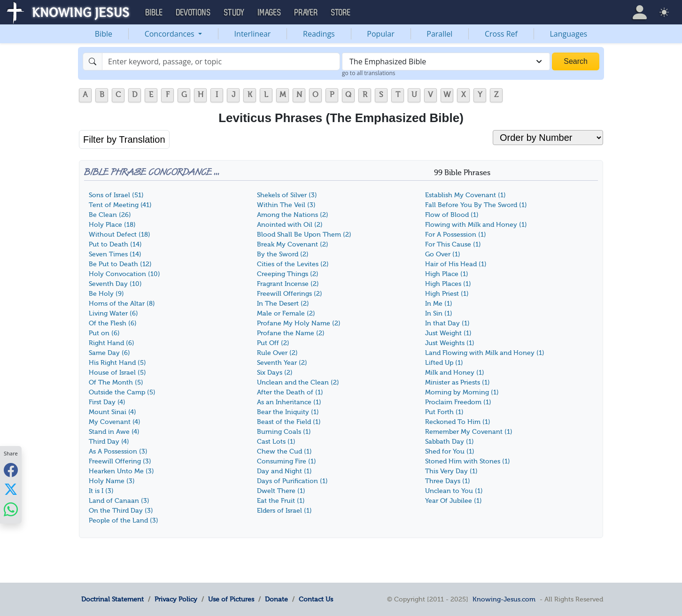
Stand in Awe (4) (114, 432)
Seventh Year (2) (282, 363)
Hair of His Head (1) (456, 264)
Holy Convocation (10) (124, 274)
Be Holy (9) (106, 294)
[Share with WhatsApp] (11, 509)
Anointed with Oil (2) (290, 225)
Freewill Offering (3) (120, 461)
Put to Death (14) (115, 244)
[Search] (221, 62)
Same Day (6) (109, 353)
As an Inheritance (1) (289, 402)
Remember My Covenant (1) (469, 432)
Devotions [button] (194, 13)
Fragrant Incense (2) (288, 284)
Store (341, 13)
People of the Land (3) (124, 520)
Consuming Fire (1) (287, 461)
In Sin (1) (439, 313)
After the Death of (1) (290, 392)
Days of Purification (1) (292, 481)
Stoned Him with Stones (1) (468, 461)
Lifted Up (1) (444, 363)
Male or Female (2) (286, 313)
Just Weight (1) (448, 333)
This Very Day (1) (451, 471)
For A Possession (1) (456, 235)
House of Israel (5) (117, 373)
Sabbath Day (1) (449, 442)
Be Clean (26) (110, 215)
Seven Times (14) (115, 254)
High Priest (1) (447, 294)
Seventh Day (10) (115, 284)
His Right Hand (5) (117, 363)
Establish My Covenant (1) (465, 195)
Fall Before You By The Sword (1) (476, 205)
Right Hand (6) (112, 343)
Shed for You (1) (450, 451)
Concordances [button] (170, 34)
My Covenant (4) (115, 422)
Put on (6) (104, 333)
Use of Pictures (231, 599)
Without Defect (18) (120, 235)
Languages (569, 34)
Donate (276, 599)
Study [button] (234, 13)
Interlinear (253, 34)
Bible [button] (154, 13)
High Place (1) (447, 274)
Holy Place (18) (112, 225)
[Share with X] (11, 489)
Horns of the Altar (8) (122, 304)
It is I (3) (101, 491)
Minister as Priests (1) (457, 382)
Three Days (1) (448, 481)
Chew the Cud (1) (284, 451)
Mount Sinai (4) (112, 412)
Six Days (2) (275, 373)
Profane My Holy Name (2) (299, 323)
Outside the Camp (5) (122, 392)
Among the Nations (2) (293, 215)
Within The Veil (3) (286, 205)
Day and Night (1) (284, 471)
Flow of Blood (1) (452, 215)
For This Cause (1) (453, 244)
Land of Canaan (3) (119, 501)
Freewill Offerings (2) (290, 294)
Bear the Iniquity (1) (288, 412)
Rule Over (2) (277, 353)
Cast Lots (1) (276, 442)
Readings (319, 34)
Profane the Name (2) (291, 333)
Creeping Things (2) (288, 274)
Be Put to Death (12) (120, 264)
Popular (380, 34)
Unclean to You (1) (454, 491)
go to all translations (369, 73)
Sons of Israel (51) (116, 195)
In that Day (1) (447, 323)
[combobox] (446, 62)
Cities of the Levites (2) (293, 264)
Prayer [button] (306, 13)
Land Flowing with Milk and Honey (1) (485, 353)
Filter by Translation (124, 139)
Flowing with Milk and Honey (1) (476, 225)
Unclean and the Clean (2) (298, 382)
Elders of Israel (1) (284, 511)
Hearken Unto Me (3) (121, 471)
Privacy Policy (176, 599)
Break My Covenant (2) (293, 244)
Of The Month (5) (116, 382)
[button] (640, 12)
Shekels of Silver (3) (287, 195)
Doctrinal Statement (112, 599)
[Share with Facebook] (11, 470)
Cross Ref (501, 34)
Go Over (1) (443, 254)
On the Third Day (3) (121, 511)
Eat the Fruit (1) (281, 501)
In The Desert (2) (283, 304)
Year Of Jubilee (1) (453, 501)
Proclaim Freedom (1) (458, 402)
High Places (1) (448, 284)
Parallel (439, 34)
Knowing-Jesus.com (504, 599)
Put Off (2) (273, 343)
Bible (104, 34)
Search (576, 61)
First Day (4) (107, 402)
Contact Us (316, 599)
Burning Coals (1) (284, 432)
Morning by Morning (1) (462, 392)
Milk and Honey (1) (455, 373)
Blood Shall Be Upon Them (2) (304, 235)
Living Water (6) (113, 313)
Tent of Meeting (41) (120, 205)
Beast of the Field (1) (289, 422)
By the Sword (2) (283, 254)
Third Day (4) (109, 442)
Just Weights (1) (450, 343)
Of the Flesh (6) (113, 323)
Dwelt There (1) (281, 491)
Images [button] (270, 13)
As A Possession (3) (118, 451)
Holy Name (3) (112, 481)
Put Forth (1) (444, 412)
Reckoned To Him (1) (458, 422)
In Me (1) (439, 304)
